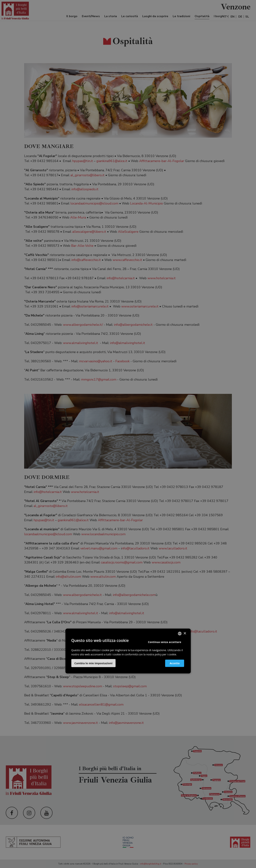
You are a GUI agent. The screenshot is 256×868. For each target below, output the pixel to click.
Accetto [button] (173, 663)
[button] (94, 663)
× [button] (185, 634)
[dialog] (128, 434)
